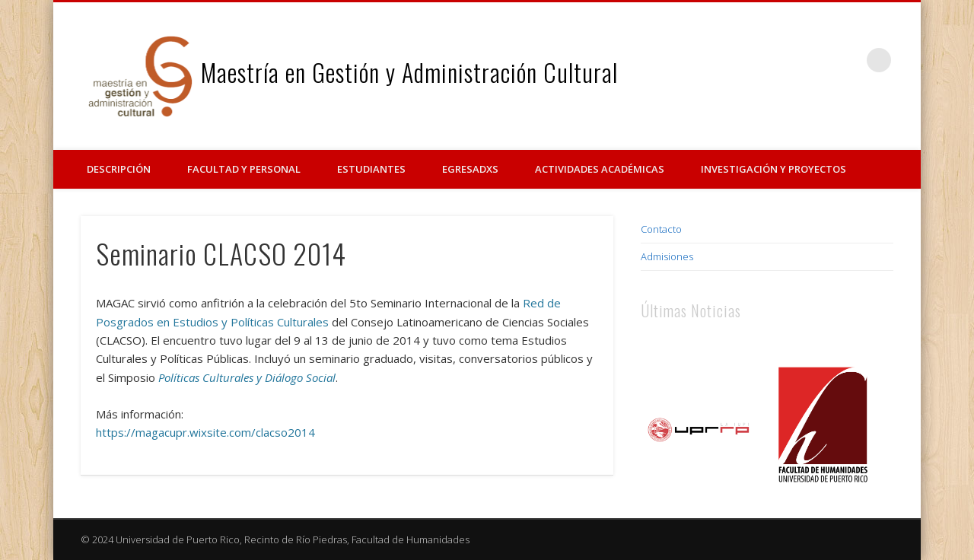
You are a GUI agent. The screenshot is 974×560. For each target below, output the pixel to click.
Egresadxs (470, 169)
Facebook (816, 60)
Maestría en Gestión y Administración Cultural (409, 72)
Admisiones (667, 256)
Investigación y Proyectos (773, 169)
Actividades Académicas (600, 169)
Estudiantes (371, 169)
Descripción (119, 169)
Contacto (661, 229)
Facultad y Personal (244, 169)
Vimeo (848, 60)
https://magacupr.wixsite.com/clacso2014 (205, 432)
